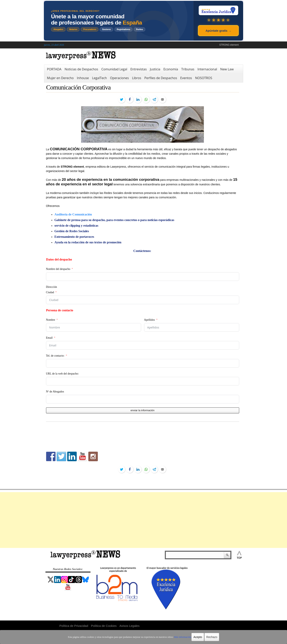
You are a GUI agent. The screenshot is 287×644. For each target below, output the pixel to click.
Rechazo (210, 637)
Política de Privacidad (74, 626)
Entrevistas (139, 69)
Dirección (52, 287)
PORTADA (54, 69)
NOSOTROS (204, 78)
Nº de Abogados (55, 392)
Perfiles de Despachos (161, 78)
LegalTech (99, 78)
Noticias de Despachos (81, 69)
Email (49, 338)
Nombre (51, 320)
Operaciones (119, 78)
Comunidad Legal (114, 69)
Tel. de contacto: (55, 356)
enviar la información (143, 410)
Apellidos (149, 320)
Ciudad (50, 292)
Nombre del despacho (58, 269)
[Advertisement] (143, 520)
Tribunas (188, 69)
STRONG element (229, 45)
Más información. (181, 637)
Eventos (186, 78)
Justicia (155, 69)
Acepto (196, 637)
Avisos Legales (129, 626)
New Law (227, 69)
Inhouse (83, 78)
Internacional (207, 69)
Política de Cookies (104, 626)
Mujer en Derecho (60, 78)
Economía (171, 69)
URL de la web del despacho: (62, 374)
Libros (137, 78)
